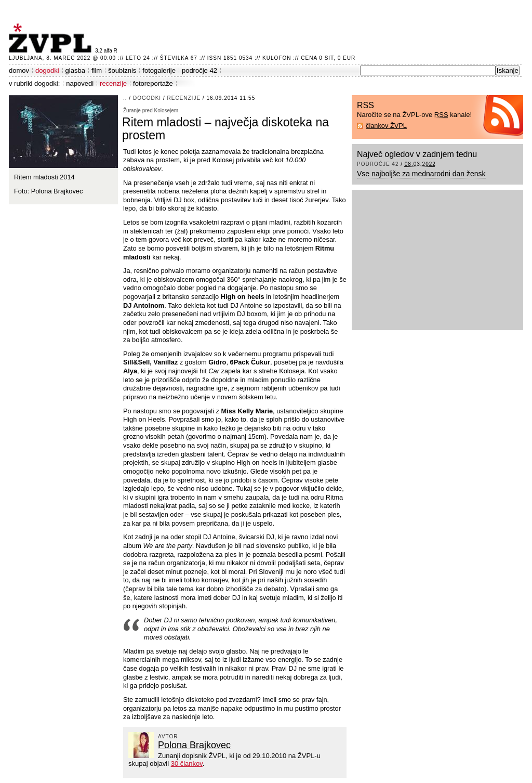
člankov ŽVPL (386, 126)
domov (19, 70)
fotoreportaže (153, 83)
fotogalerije (159, 70)
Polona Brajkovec (194, 745)
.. (125, 98)
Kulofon (277, 58)
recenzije (113, 83)
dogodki (47, 70)
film (97, 70)
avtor (168, 736)
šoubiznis (122, 70)
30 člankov (187, 764)
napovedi (80, 83)
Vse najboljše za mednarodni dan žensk (421, 174)
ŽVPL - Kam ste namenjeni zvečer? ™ (52, 38)
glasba (75, 70)
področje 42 (199, 70)
